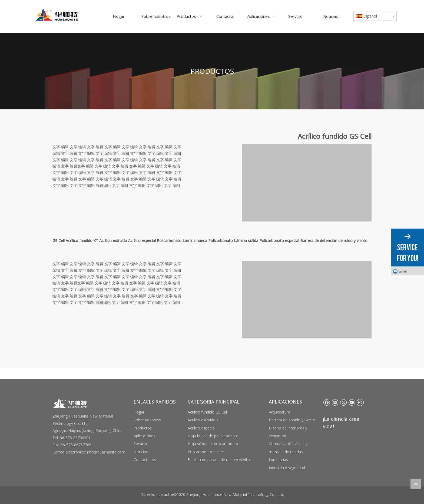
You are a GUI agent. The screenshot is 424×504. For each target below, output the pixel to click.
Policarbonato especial (208, 452)
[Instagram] (360, 402)
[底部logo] (70, 403)
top (416, 484)
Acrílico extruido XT (204, 420)
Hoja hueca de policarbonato (213, 436)
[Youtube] (352, 402)
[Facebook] (327, 402)
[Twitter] (343, 402)
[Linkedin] (335, 402)
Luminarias (278, 460)
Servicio (140, 444)
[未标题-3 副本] (307, 183)
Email (403, 271)
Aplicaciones (144, 436)
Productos (143, 428)
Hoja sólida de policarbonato (213, 444)
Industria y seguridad (287, 468)
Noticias (141, 452)
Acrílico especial (201, 428)
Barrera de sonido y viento (292, 420)
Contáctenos (145, 460)
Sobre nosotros (147, 420)
